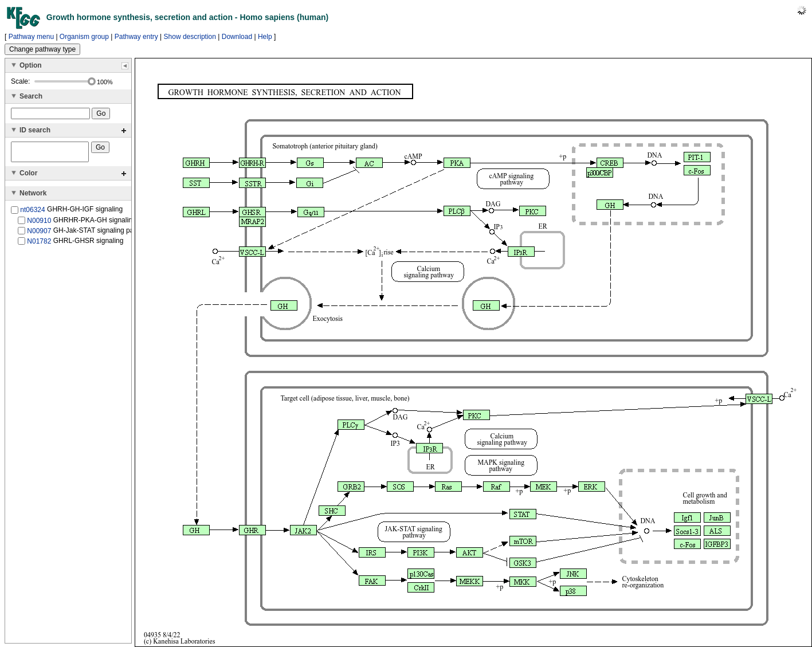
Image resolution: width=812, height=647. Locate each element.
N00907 (39, 234)
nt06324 (32, 213)
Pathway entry (136, 37)
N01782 (39, 245)
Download (237, 37)
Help (265, 37)
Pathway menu (31, 37)
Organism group (84, 37)
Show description (190, 37)
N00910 (39, 223)
